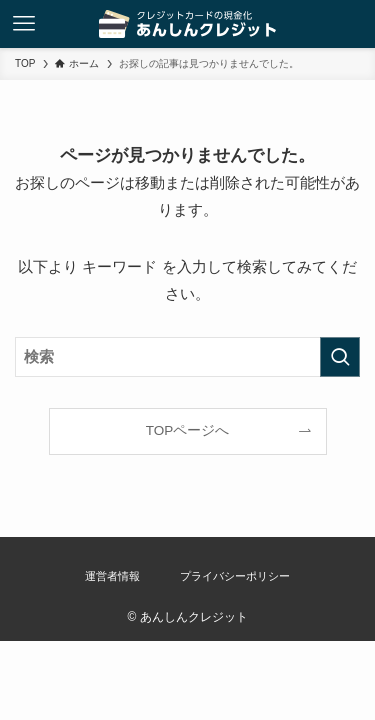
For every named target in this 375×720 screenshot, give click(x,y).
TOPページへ (188, 430)
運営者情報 (112, 576)
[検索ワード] (187, 357)
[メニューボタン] (24, 24)
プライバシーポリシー (235, 576)
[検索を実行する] (340, 357)
